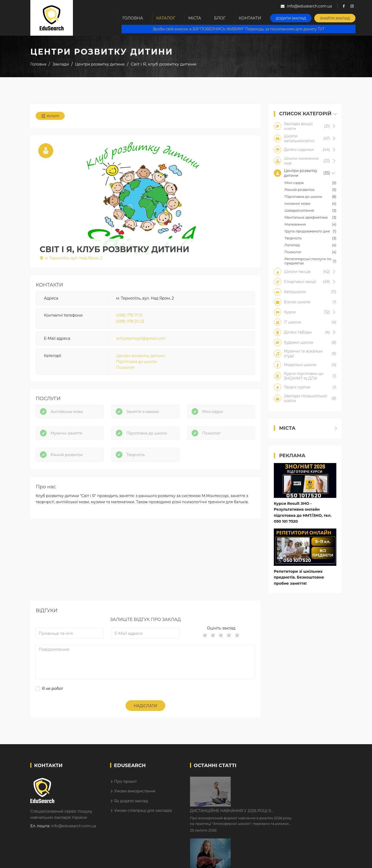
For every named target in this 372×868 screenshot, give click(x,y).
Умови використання (135, 795)
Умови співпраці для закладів (143, 814)
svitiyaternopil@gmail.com (141, 340)
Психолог (125, 369)
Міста (196, 18)
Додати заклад (294, 17)
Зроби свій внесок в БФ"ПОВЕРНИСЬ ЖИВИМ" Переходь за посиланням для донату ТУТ (239, 29)
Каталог (167, 18)
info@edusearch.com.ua (74, 829)
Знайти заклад (337, 17)
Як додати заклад (131, 804)
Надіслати (146, 709)
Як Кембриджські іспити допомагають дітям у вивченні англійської (288, 818)
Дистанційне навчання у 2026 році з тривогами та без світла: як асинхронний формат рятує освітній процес (282, 784)
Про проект (125, 785)
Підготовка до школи (137, 363)
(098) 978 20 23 (130, 323)
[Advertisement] (145, 567)
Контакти (253, 18)
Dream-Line (330, 860)
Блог (223, 18)
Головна (133, 18)
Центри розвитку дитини (141, 357)
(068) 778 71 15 (129, 317)
